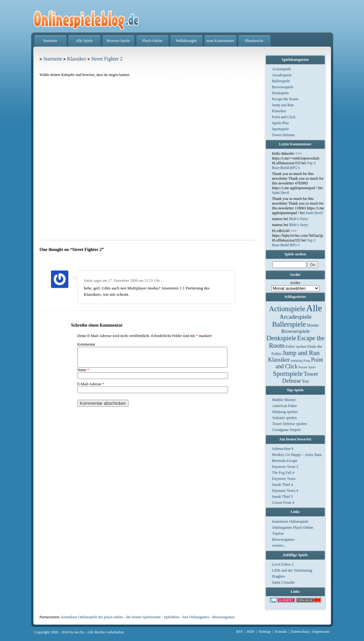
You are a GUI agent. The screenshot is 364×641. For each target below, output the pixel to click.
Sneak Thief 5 (283, 497)
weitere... (279, 545)
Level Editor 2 (283, 564)
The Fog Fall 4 (283, 473)
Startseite (50, 41)
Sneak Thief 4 (283, 485)
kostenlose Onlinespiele (290, 522)
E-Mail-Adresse (91, 388)
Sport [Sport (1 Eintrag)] (312, 367)
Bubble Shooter (284, 400)
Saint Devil (281, 193)
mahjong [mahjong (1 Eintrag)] (296, 361)
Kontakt (281, 632)
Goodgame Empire (287, 430)
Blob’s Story (299, 219)
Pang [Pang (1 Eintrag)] (307, 361)
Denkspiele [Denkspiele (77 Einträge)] (281, 338)
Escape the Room (285, 99)
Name (83, 374)
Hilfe (251, 632)
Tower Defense (284, 135)
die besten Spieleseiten (143, 617)
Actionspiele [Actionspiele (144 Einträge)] (287, 309)
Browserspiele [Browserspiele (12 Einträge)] (296, 331)
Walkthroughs (186, 41)
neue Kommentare (220, 41)
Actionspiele (282, 69)
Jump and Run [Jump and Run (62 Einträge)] (301, 353)
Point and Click (284, 117)
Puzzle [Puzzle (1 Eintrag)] (303, 367)
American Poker (285, 406)
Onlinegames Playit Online (293, 527)
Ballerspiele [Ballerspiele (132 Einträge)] (289, 324)
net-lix (79, 632)
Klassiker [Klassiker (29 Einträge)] (279, 360)
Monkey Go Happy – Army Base (297, 455)
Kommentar (86, 344)
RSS (239, 632)
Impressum (321, 632)
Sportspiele (281, 129)
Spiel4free (171, 617)
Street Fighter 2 (107, 59)
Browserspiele (283, 87)
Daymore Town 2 (285, 467)
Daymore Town (284, 479)
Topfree (278, 533)
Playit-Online (152, 41)
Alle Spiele (84, 41)
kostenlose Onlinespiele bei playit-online (92, 617)
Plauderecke (254, 41)
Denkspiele (281, 93)
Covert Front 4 (283, 503)
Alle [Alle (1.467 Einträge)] (314, 308)
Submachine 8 (283, 449)
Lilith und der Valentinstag (292, 570)
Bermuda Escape (285, 461)
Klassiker (279, 111)
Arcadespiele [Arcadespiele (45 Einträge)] (296, 317)
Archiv (295, 283)
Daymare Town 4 (285, 491)
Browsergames (284, 539)
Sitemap (265, 632)
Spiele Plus (281, 123)
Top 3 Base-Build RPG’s (294, 165)
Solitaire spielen (285, 418)
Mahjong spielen (285, 412)
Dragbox (279, 576)
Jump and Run (283, 105)
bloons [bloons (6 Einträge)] (313, 325)
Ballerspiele (281, 81)
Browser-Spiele (118, 41)
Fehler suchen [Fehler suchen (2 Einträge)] (296, 347)
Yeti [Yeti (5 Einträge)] (305, 381)
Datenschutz (300, 632)
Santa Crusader (284, 582)
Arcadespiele (282, 75)
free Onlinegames (196, 617)
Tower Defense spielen (290, 424)
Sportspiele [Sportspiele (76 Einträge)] (288, 374)
